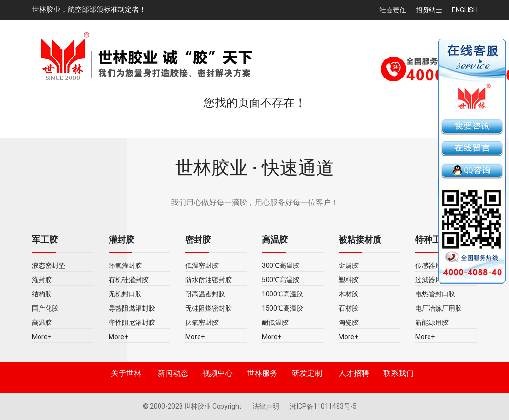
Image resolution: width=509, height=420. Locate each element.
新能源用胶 (432, 322)
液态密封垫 (49, 265)
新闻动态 (173, 373)
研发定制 (307, 373)
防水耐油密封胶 (209, 280)
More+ (42, 337)
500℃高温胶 (281, 280)
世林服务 (262, 373)
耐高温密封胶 (205, 294)
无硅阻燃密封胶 (209, 308)
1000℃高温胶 (283, 294)
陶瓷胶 (349, 322)
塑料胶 (349, 280)
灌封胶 (42, 280)
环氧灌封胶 (125, 265)
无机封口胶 (125, 294)
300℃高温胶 (281, 265)
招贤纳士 (429, 10)
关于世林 (126, 373)
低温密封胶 (202, 265)
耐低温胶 (275, 322)
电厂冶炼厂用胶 (439, 308)
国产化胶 (45, 308)
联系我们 (399, 373)
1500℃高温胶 (283, 308)
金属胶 (349, 265)
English (465, 10)
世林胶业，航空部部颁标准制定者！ (89, 10)
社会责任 (393, 10)
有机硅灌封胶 (129, 280)
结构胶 (42, 294)
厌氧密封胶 (202, 322)
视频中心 (218, 373)
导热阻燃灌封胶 (132, 308)
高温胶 (42, 322)
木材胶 (349, 294)
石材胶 (349, 308)
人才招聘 (354, 373)
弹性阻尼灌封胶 (132, 322)
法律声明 (266, 406)
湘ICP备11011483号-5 (323, 406)
